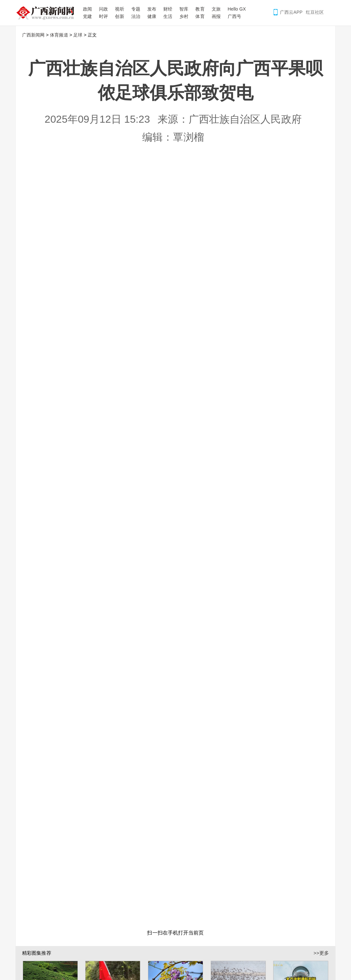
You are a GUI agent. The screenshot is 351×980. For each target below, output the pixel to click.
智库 (184, 9)
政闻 (87, 9)
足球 (78, 35)
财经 (168, 9)
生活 (168, 16)
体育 (200, 16)
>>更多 (321, 950)
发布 (152, 9)
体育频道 (59, 35)
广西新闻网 (47, 13)
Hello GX (237, 9)
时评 (103, 16)
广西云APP (291, 12)
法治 (136, 16)
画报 (216, 16)
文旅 (216, 9)
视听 (119, 9)
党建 (87, 16)
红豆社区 (315, 12)
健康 (152, 16)
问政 (103, 9)
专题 (136, 9)
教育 (200, 9)
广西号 (234, 16)
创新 (119, 16)
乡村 (184, 16)
